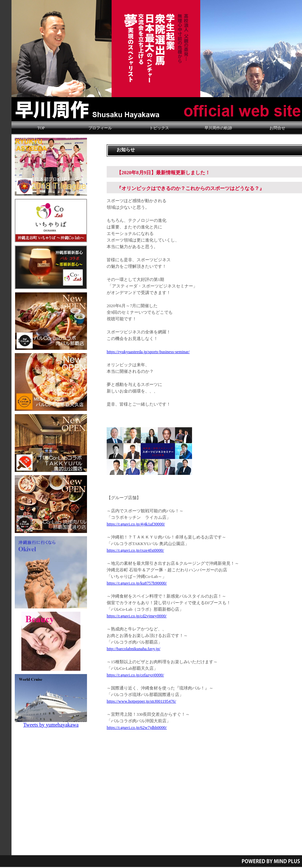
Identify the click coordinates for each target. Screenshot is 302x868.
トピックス (159, 128)
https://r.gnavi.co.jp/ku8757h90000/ (137, 583)
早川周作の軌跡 (218, 128)
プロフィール (100, 128)
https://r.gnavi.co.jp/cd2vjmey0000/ (137, 616)
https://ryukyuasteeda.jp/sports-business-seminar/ (148, 352)
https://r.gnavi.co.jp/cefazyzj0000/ (135, 675)
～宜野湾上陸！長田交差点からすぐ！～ (148, 714)
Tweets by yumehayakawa (51, 725)
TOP (41, 128)
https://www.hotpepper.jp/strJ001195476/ (141, 701)
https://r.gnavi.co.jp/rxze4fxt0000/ (135, 550)
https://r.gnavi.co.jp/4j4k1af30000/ (136, 524)
